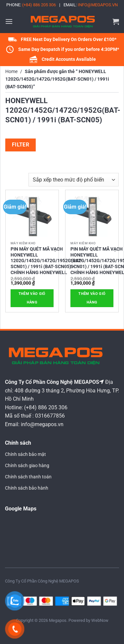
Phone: (31, 5)
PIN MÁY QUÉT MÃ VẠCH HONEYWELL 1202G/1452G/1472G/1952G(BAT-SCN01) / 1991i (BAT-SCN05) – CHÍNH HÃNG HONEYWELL (47, 261)
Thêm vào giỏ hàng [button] (32, 298)
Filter (21, 145)
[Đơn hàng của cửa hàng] (74, 180)
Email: (91, 5)
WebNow (100, 620)
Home (11, 72)
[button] (9, 21)
